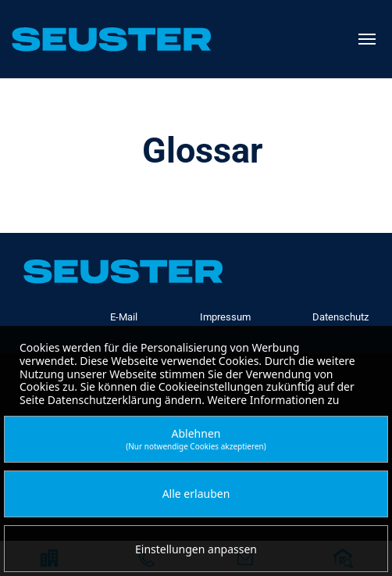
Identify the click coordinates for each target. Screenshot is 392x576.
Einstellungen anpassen (196, 549)
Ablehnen (196, 439)
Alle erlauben (196, 494)
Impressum (225, 317)
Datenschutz (340, 317)
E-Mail (124, 317)
